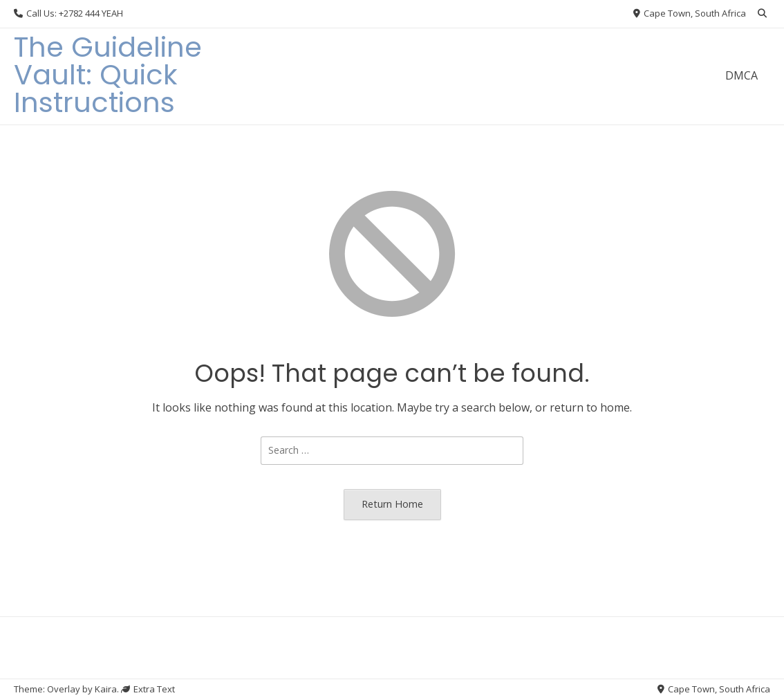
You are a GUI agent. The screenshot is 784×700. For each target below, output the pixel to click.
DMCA (741, 75)
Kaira (106, 689)
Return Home (392, 504)
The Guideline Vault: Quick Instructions (108, 75)
